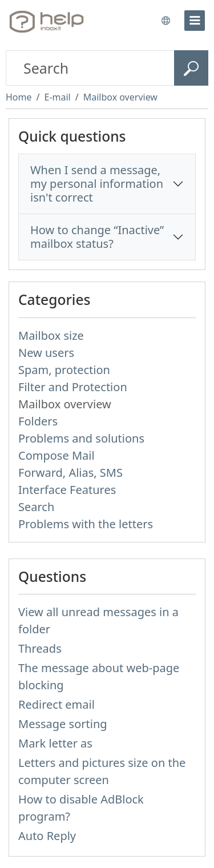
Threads (40, 648)
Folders (38, 421)
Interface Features (67, 490)
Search (36, 507)
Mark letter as (55, 743)
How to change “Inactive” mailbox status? (97, 237)
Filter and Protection (73, 387)
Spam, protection (64, 370)
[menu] (195, 21)
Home (19, 97)
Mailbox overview (120, 97)
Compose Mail (56, 455)
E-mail (57, 97)
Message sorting (63, 724)
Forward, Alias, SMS (70, 473)
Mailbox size (51, 335)
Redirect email (56, 704)
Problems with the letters (86, 524)
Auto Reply (47, 836)
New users (46, 353)
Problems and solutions (81, 438)
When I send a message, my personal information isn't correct (97, 184)
